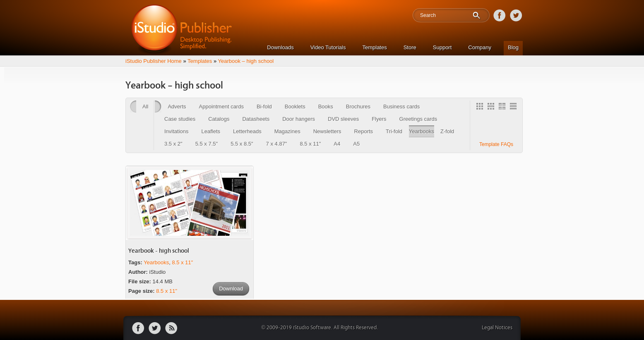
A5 (356, 144)
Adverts (177, 107)
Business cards (401, 107)
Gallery (481, 108)
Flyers (379, 119)
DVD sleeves (343, 119)
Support (442, 47)
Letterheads (247, 131)
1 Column (514, 108)
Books (326, 107)
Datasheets (256, 119)
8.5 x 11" (310, 144)
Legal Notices (497, 328)
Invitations (177, 131)
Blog (513, 47)
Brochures (358, 107)
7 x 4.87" (277, 144)
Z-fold (447, 131)
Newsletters (327, 131)
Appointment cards (221, 107)
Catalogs (219, 119)
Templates (374, 47)
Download (231, 289)
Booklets (295, 107)
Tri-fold (394, 131)
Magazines (287, 131)
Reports (364, 131)
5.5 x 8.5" (242, 144)
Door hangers (299, 119)
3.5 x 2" (173, 144)
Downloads (280, 47)
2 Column (503, 108)
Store (410, 47)
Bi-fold (264, 107)
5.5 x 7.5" (207, 144)
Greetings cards (418, 119)
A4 (337, 144)
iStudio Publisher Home (154, 61)
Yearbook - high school (159, 251)
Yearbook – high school (246, 61)
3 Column (492, 108)
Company (480, 47)
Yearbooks (422, 131)
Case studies (180, 119)
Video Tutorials (328, 47)
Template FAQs (496, 144)
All (145, 107)
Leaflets (211, 131)
